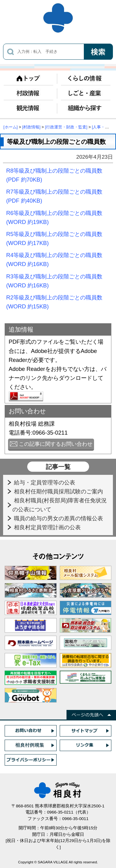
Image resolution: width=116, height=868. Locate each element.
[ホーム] (11, 127)
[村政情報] (31, 127)
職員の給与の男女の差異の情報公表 (59, 518)
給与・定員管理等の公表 (45, 482)
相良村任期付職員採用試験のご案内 (59, 491)
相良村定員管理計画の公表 (48, 527)
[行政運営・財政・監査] (66, 127)
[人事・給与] (103, 127)
